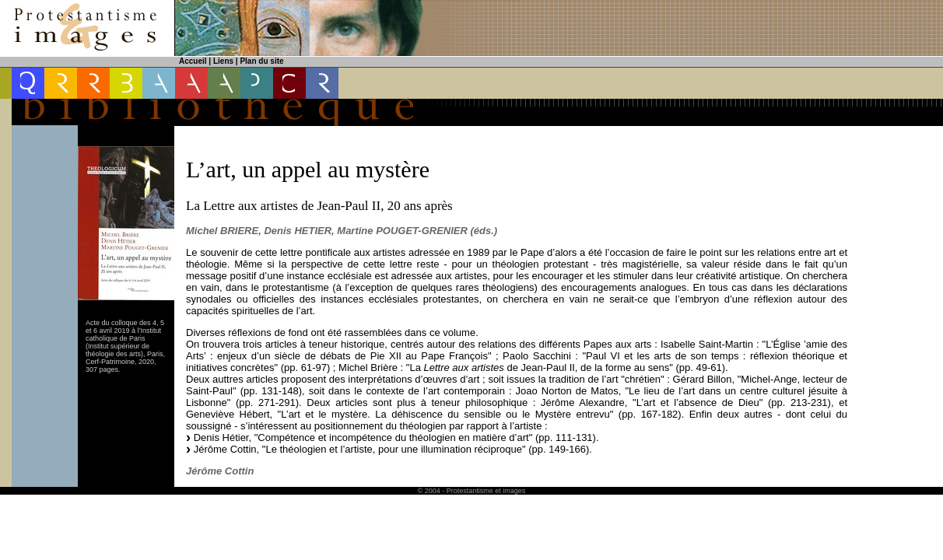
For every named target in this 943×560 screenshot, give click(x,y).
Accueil (193, 61)
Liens (223, 61)
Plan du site (261, 61)
